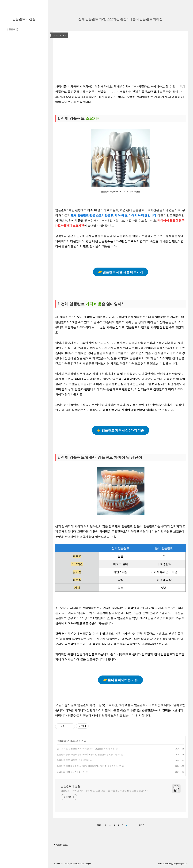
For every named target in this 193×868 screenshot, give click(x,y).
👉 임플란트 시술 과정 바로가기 (120, 272)
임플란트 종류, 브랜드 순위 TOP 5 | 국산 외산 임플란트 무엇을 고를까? (89, 754)
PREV (99, 825)
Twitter (66, 864)
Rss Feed (57, 864)
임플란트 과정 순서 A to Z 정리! (71, 772)
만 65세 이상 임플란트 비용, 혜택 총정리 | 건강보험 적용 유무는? (86, 749)
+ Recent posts (61, 845)
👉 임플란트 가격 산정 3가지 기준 (121, 430)
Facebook (74, 864)
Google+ (88, 864)
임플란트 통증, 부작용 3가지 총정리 (73, 760)
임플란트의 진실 (24, 19)
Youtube (81, 864)
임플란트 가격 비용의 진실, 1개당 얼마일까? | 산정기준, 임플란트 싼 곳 (89, 766)
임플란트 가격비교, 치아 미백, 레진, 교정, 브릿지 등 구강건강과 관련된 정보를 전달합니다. (104, 791)
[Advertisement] (120, 62)
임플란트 (12, 29)
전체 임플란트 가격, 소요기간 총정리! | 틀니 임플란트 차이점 (120, 19)
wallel (185, 864)
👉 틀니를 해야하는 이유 (120, 680)
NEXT (142, 825)
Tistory (170, 864)
